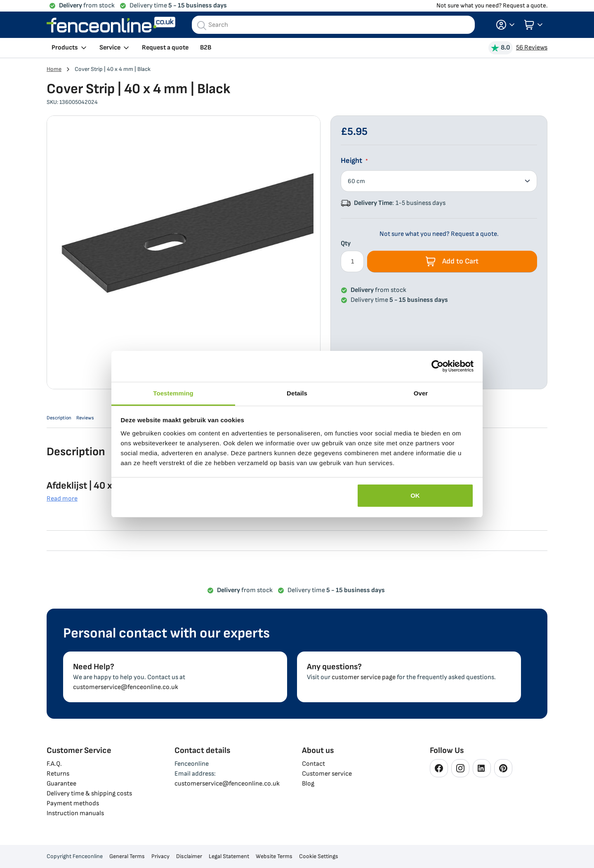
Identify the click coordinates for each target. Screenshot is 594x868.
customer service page (364, 677)
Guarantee (61, 784)
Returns (58, 774)
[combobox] (333, 25)
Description (63, 420)
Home (54, 69)
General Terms (127, 856)
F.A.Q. (54, 764)
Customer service (327, 774)
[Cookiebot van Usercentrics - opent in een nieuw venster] (437, 366)
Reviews (101, 420)
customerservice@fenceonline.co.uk (126, 687)
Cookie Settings (319, 856)
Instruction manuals (75, 813)
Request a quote (165, 48)
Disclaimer (189, 856)
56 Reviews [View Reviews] (532, 48)
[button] (505, 25)
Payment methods (73, 803)
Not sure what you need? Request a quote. (492, 6)
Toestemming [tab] (173, 393)
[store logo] (111, 25)
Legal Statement (229, 856)
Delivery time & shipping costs (89, 794)
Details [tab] (297, 393)
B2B (206, 48)
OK (415, 495)
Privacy (160, 856)
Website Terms (274, 856)
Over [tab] (421, 393)
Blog (308, 784)
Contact (313, 764)
